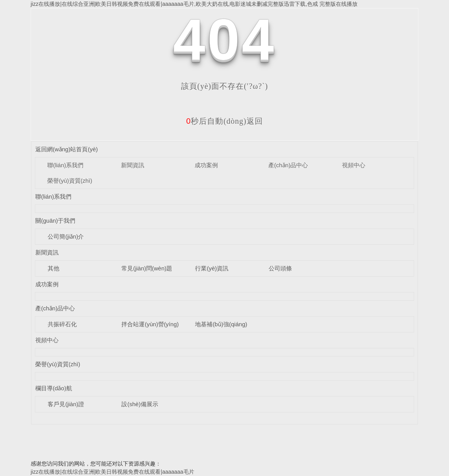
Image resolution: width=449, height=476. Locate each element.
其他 (54, 268)
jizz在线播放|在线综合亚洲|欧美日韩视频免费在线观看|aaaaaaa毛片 (112, 472)
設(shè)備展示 (140, 404)
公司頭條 (280, 268)
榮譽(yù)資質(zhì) (70, 181)
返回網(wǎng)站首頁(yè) (66, 149)
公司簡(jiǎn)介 (66, 236)
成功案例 (206, 165)
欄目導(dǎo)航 (54, 388)
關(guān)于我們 (55, 221)
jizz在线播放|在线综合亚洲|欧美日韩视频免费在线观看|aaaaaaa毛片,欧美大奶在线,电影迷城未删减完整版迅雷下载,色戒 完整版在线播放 (194, 4)
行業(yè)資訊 (212, 268)
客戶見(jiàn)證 (66, 404)
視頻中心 (354, 165)
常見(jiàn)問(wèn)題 (147, 268)
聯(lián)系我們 (65, 165)
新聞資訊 (133, 165)
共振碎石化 (62, 324)
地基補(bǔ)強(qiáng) (221, 324)
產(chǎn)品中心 (288, 165)
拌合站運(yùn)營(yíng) (150, 324)
